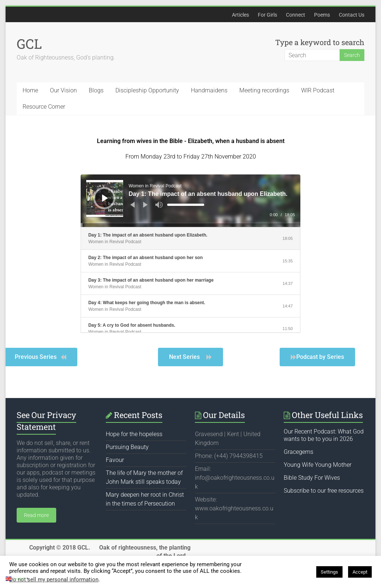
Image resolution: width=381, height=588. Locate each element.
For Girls (267, 15)
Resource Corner (44, 107)
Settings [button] (329, 572)
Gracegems (299, 452)
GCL (29, 44)
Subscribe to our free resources (324, 491)
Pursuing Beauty (127, 447)
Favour (115, 460)
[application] (191, 201)
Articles (240, 15)
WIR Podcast (318, 90)
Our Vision (63, 90)
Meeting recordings (264, 90)
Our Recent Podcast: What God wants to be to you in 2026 (324, 435)
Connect (296, 15)
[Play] (105, 198)
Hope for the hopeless (134, 434)
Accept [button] (360, 572)
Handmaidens (209, 90)
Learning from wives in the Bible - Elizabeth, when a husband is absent (191, 141)
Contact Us (352, 15)
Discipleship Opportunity (147, 90)
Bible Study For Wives (312, 478)
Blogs (96, 90)
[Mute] (159, 205)
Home (30, 90)
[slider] (186, 205)
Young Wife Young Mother (318, 465)
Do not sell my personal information (54, 579)
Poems (322, 15)
